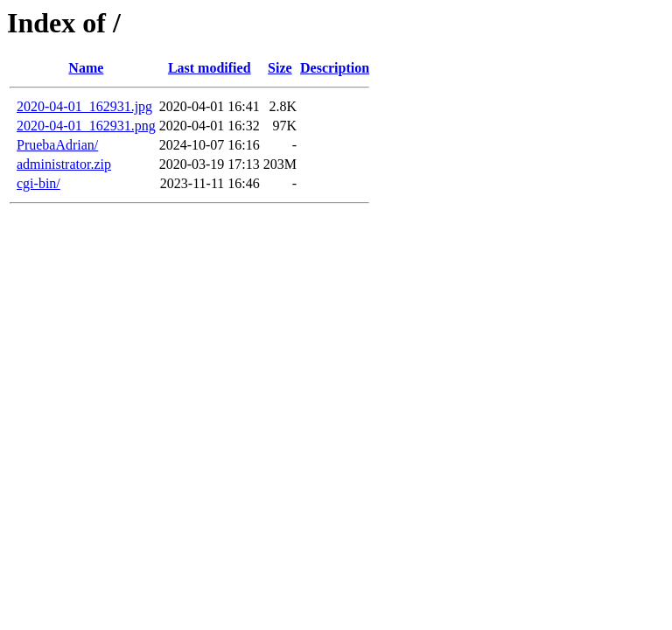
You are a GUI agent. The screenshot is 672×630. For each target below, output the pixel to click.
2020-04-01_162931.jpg (84, 106)
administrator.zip (64, 164)
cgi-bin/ (38, 183)
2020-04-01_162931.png (86, 126)
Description (335, 68)
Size (280, 68)
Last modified (210, 68)
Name (86, 68)
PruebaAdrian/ (57, 145)
